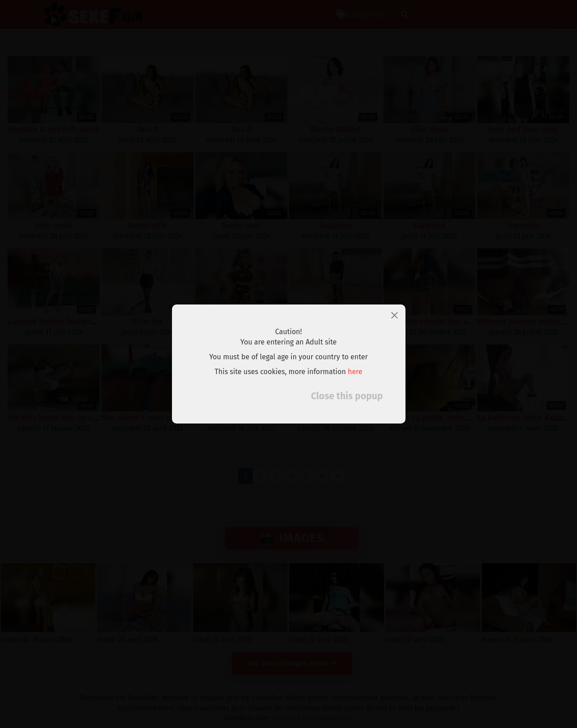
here (355, 372)
